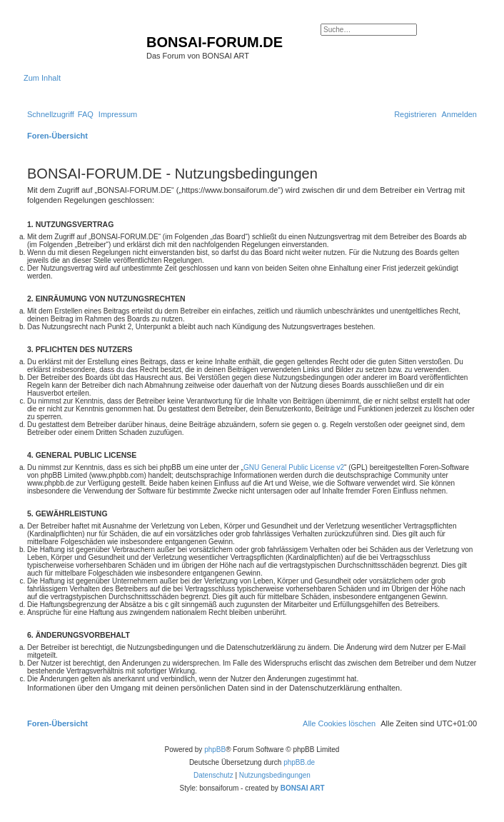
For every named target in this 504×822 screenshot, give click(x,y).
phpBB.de (299, 762)
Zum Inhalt (42, 78)
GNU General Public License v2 (294, 467)
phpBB (215, 750)
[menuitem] (86, 114)
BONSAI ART (303, 788)
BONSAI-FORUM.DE (215, 42)
